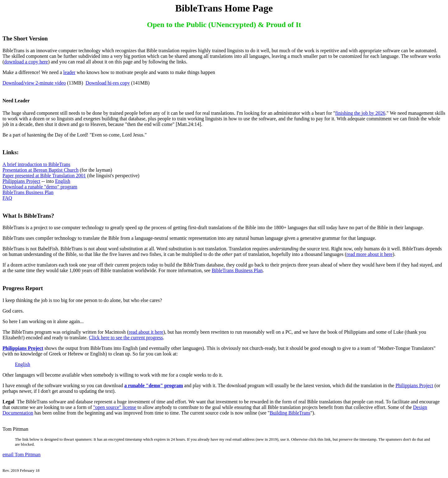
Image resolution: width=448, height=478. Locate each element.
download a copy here (26, 62)
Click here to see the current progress (126, 338)
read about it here (146, 332)
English (63, 181)
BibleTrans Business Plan (28, 192)
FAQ (7, 198)
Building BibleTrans (290, 413)
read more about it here (370, 254)
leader (69, 72)
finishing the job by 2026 (360, 113)
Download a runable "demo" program (40, 187)
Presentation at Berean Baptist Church (40, 170)
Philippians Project (21, 181)
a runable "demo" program (154, 385)
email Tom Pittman (21, 455)
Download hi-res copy (108, 83)
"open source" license (114, 407)
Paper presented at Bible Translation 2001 (44, 176)
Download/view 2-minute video (34, 83)
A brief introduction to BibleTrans (36, 164)
